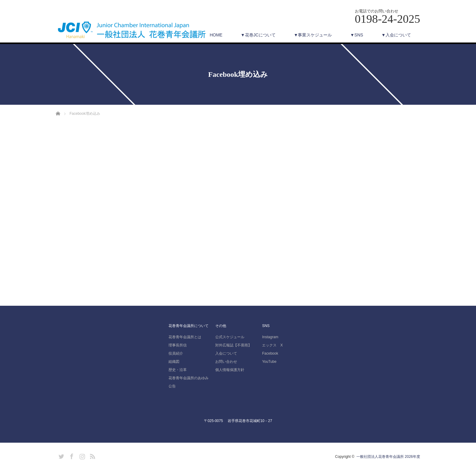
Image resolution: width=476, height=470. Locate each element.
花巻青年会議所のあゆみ (189, 378)
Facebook (270, 353)
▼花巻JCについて (258, 35)
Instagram (270, 337)
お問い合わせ (226, 362)
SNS (266, 326)
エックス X (272, 345)
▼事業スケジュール (313, 35)
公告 (172, 386)
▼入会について (396, 35)
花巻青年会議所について (189, 326)
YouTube (269, 362)
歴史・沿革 (178, 370)
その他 (221, 326)
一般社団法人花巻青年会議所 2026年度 (388, 457)
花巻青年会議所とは (185, 337)
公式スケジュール (230, 337)
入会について (226, 353)
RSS (92, 455)
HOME (216, 35)
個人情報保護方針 (230, 370)
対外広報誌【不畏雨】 (233, 345)
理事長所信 (178, 345)
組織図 (174, 362)
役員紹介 (176, 353)
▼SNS (357, 35)
